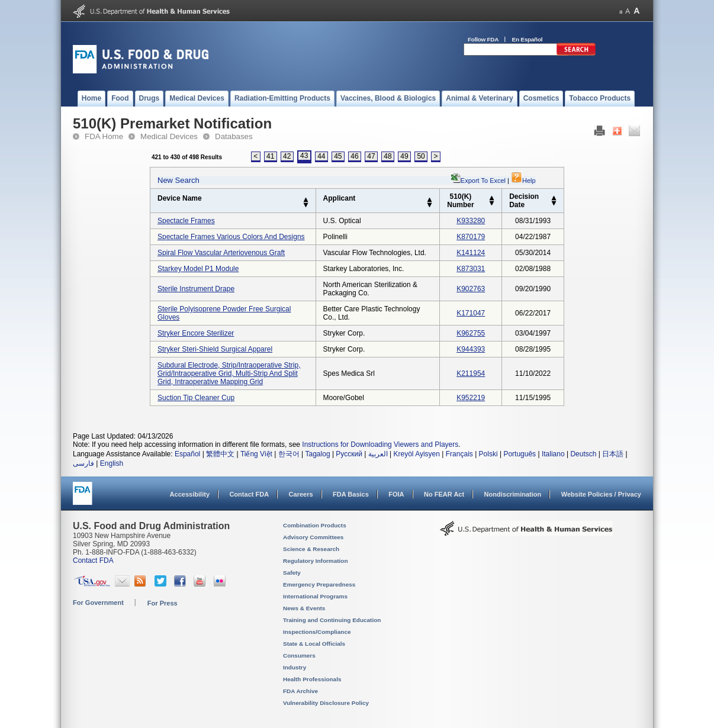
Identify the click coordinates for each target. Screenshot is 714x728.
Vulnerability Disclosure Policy (326, 703)
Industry (295, 667)
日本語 (613, 454)
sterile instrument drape (196, 289)
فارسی (83, 463)
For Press (163, 603)
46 (354, 156)
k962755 (471, 333)
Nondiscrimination (513, 494)
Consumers (299, 655)
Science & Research (311, 549)
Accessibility (190, 494)
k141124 (471, 253)
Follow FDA (483, 39)
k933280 (471, 221)
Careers (301, 494)
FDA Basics (351, 494)
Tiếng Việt (256, 454)
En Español (528, 39)
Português (520, 454)
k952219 (471, 398)
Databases (234, 136)
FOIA (396, 494)
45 (338, 156)
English (112, 463)
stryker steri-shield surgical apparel (215, 349)
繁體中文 (220, 454)
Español (187, 454)
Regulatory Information (316, 561)
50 (421, 156)
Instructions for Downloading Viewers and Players (380, 444)
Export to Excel (483, 181)
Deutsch (583, 454)
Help (523, 181)
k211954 (471, 373)
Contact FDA (249, 494)
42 (287, 156)
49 (404, 156)
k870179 (471, 237)
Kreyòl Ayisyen (416, 454)
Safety (292, 573)
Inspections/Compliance (317, 632)
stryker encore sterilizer (196, 333)
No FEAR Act (444, 494)
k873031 (471, 269)
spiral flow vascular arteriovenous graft (221, 253)
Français (459, 454)
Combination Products (315, 525)
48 (387, 156)
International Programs (315, 596)
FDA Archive (300, 691)
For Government (98, 603)
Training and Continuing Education (332, 620)
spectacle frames (186, 221)
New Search (178, 180)
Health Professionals (312, 679)
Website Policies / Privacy (601, 494)
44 (321, 156)
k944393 (471, 349)
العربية (378, 454)
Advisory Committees (313, 537)
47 (371, 156)
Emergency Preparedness (319, 584)
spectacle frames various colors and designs (231, 237)
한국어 (289, 454)
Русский (349, 454)
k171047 (471, 313)
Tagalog (318, 454)
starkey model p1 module (198, 269)
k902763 (471, 289)
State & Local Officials (314, 644)
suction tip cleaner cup (196, 398)
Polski (488, 454)
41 (270, 156)
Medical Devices (169, 136)
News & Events (304, 608)
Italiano (553, 454)
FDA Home (104, 136)
